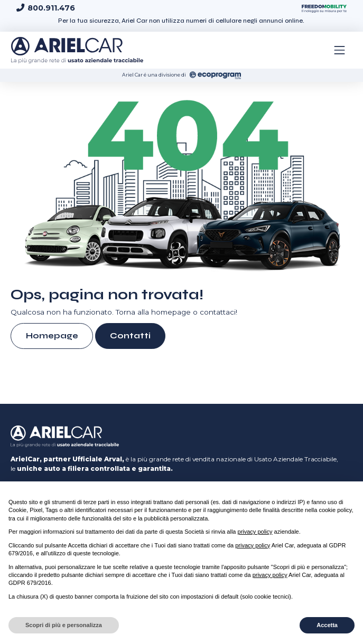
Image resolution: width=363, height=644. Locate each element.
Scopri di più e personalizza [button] (64, 625)
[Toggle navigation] (340, 50)
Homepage (52, 336)
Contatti (130, 336)
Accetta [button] (327, 625)
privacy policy (255, 532)
